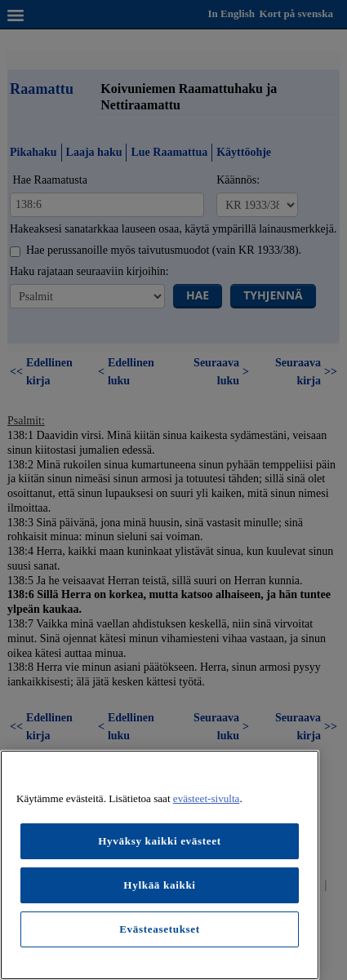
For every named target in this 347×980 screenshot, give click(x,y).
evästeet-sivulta (207, 798)
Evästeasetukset (160, 929)
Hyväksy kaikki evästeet (160, 841)
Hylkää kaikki (159, 885)
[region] (160, 865)
